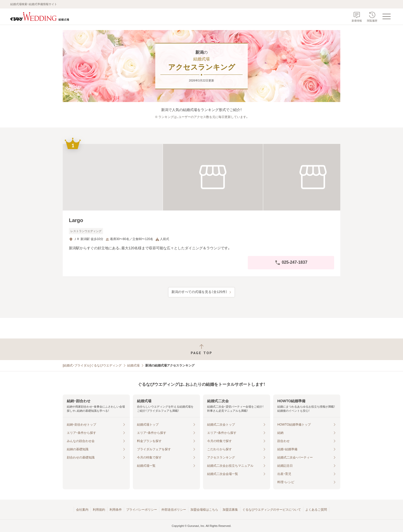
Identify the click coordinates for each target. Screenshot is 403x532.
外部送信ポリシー (174, 510)
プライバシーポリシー (142, 510)
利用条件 (116, 510)
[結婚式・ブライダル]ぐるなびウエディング (92, 365)
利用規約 (99, 510)
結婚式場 (133, 365)
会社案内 (82, 510)
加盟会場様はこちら (204, 510)
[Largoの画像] (201, 177)
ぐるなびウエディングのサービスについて (272, 510)
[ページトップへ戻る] (201, 349)
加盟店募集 (230, 510)
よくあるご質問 (316, 510)
